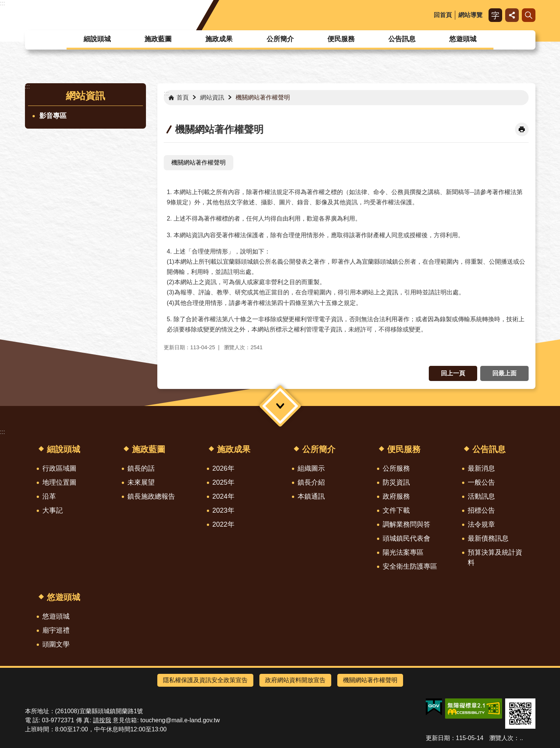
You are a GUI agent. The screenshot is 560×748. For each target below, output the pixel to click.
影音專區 (53, 116)
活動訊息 (481, 496)
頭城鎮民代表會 (406, 538)
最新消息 (481, 468)
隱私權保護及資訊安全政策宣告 (205, 680)
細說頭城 (97, 39)
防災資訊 (396, 482)
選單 (280, 406)
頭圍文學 (56, 644)
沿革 (49, 496)
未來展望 (141, 482)
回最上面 (504, 373)
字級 (495, 15)
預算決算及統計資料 (495, 558)
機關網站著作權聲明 (263, 97)
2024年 (223, 496)
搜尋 (529, 15)
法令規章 (481, 524)
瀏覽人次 (501, 738)
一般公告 (481, 482)
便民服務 (341, 39)
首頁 (183, 97)
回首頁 (443, 15)
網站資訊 (85, 96)
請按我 (102, 720)
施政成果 (219, 39)
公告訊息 (402, 39)
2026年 (223, 468)
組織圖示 (311, 468)
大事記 (53, 510)
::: (2, 3)
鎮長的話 (141, 468)
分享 (512, 15)
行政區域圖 (59, 468)
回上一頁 (453, 373)
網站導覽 (470, 15)
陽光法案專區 (403, 552)
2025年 (223, 482)
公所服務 (396, 468)
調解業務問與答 (406, 524)
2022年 (223, 524)
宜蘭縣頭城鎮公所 (87, 15)
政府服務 (396, 496)
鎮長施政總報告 (151, 496)
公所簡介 (280, 39)
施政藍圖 (158, 39)
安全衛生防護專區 (410, 566)
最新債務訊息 (488, 538)
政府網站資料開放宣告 (295, 680)
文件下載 (396, 510)
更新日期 (438, 738)
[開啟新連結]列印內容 (522, 129)
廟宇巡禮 (56, 630)
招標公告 (481, 510)
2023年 (223, 510)
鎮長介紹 (311, 482)
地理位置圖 (59, 482)
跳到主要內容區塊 (4, 4)
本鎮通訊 (311, 496)
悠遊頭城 (463, 39)
